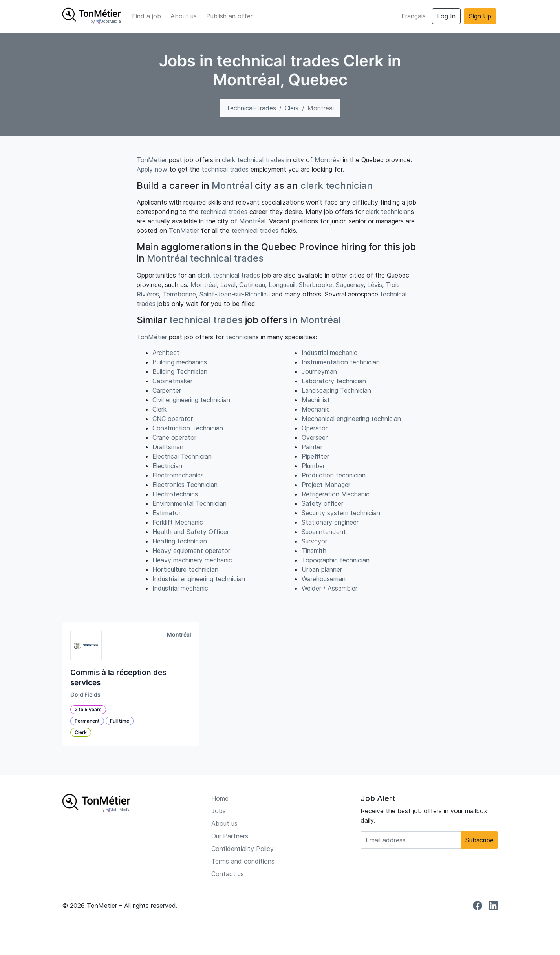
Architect (166, 353)
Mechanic (316, 409)
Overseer (315, 437)
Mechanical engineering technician (351, 419)
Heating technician (180, 541)
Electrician (167, 466)
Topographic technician (336, 560)
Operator (315, 428)
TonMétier (152, 160)
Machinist (316, 400)
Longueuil (282, 285)
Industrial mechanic (180, 588)
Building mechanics (180, 362)
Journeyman (319, 371)
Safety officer (322, 503)
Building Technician (180, 371)
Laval (228, 285)
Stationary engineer (330, 522)
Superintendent (324, 532)
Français (414, 16)
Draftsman (168, 447)
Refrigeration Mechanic (336, 494)
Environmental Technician (189, 503)
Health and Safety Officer (191, 532)
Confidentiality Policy (242, 849)
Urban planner (322, 569)
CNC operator (173, 419)
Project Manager (326, 485)
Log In (446, 16)
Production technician (334, 475)
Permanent (87, 721)
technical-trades (251, 108)
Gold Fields (85, 695)
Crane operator (174, 437)
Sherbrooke (316, 285)
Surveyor (314, 541)
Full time (120, 721)
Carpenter (167, 390)
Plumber (313, 466)
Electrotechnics (175, 494)
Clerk (292, 108)
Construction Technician (188, 428)
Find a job (146, 16)
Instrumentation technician (341, 362)
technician (349, 186)
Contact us (228, 874)
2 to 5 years (88, 709)
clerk (229, 160)
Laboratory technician (334, 381)
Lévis (375, 285)
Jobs (219, 811)
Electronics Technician (185, 485)
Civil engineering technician (191, 400)
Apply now (152, 169)
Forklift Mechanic (178, 522)
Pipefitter (315, 456)
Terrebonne (179, 294)
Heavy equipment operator (191, 551)
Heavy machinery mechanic (192, 560)
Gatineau (252, 285)
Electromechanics (178, 475)
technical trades (261, 160)
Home (220, 798)
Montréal (328, 160)
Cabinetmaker (172, 381)
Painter (312, 447)
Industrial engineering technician (199, 579)
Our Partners (230, 836)
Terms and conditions (243, 861)
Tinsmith (314, 551)
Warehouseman (324, 579)
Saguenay (350, 285)
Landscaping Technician (336, 390)
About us (184, 16)
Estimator (167, 513)
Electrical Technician (182, 456)
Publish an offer (229, 16)
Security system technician (341, 513)
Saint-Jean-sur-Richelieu (235, 294)
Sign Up (480, 16)
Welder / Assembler (329, 588)
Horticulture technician (185, 569)
